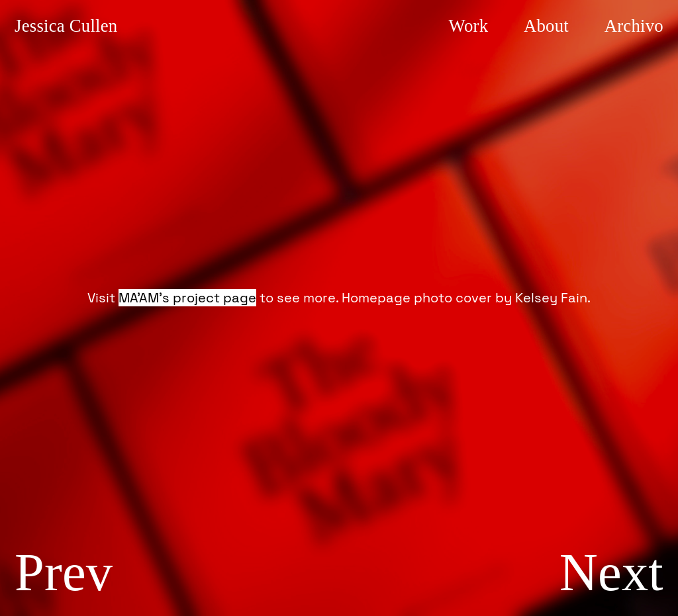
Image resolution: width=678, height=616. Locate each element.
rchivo (632, 26)
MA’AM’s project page (187, 298)
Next (611, 572)
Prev (64, 572)
